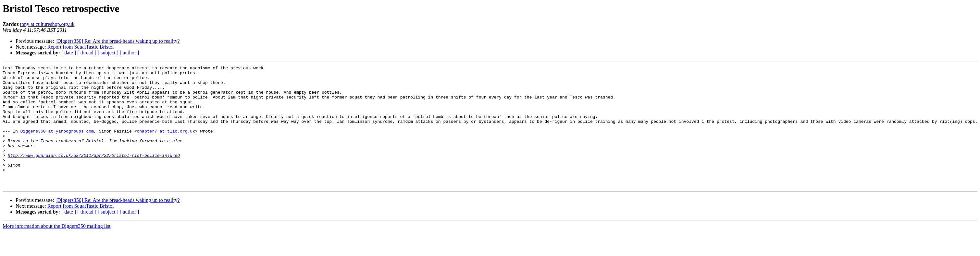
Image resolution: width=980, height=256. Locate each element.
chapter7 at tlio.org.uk (166, 145)
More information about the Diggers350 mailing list (56, 250)
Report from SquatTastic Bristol (81, 47)
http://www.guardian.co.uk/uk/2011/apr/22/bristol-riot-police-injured (94, 174)
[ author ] (130, 53)
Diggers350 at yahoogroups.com (57, 145)
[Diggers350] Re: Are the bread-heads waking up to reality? (118, 41)
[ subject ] (108, 53)
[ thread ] (87, 53)
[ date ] (69, 53)
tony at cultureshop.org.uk (47, 24)
